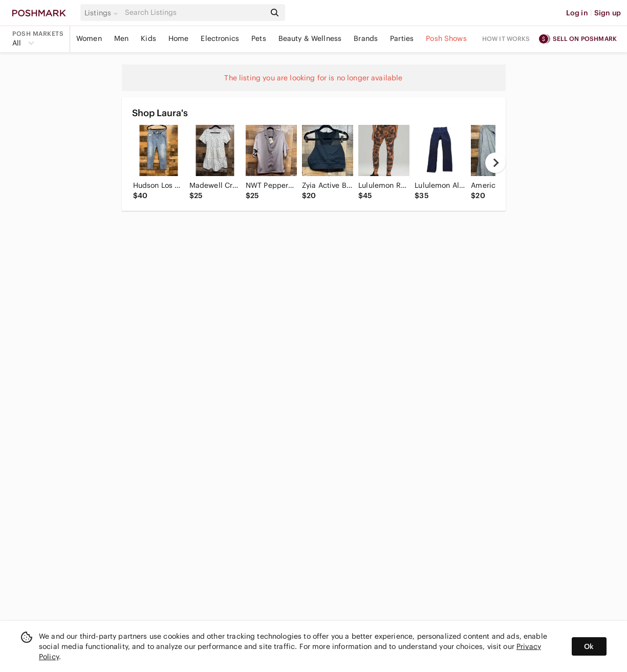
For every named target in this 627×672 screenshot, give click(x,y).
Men (121, 38)
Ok (589, 646)
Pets (259, 38)
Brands (366, 38)
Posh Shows (446, 38)
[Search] (194, 13)
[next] (495, 163)
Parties (402, 38)
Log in (577, 13)
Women (89, 38)
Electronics (220, 38)
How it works (506, 39)
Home (179, 38)
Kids (148, 38)
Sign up (608, 13)
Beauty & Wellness (310, 38)
